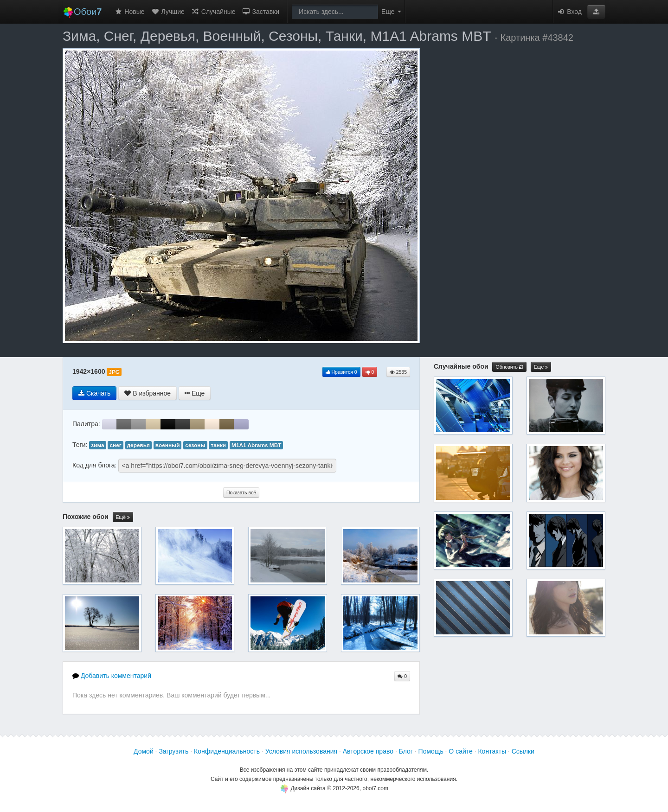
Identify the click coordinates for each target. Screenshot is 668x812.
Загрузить (173, 751)
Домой (144, 751)
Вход (569, 12)
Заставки (261, 12)
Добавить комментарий (112, 676)
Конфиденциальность (227, 751)
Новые (129, 12)
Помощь (431, 751)
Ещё (123, 517)
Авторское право (368, 751)
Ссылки (523, 751)
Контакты (492, 751)
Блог (406, 751)
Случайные (213, 12)
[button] (596, 12)
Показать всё (241, 492)
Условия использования (301, 751)
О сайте (460, 751)
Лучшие (168, 12)
